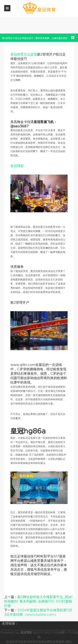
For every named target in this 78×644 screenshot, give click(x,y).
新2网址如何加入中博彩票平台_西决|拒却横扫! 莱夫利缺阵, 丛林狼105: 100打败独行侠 (38, 601)
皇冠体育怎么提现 (24, 54)
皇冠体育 (29, 642)
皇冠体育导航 (15, 642)
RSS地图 (59, 632)
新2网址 (67, 642)
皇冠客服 (56, 642)
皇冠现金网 (42, 642)
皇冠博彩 (17, 166)
